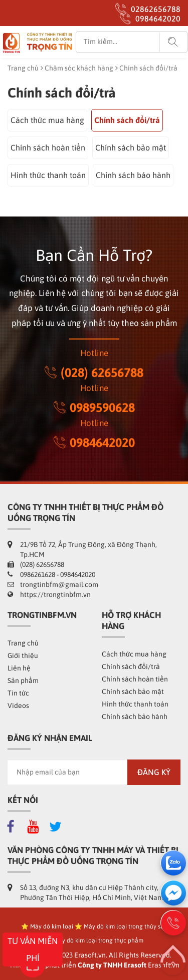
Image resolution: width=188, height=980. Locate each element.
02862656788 (156, 9)
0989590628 (94, 407)
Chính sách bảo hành (133, 175)
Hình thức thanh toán (48, 175)
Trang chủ (23, 68)
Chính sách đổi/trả (127, 120)
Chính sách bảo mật (131, 147)
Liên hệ (19, 668)
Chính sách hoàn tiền (48, 147)
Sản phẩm (23, 680)
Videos (18, 705)
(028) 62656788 (94, 372)
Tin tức (18, 693)
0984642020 (158, 18)
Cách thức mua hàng (47, 120)
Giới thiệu (23, 655)
